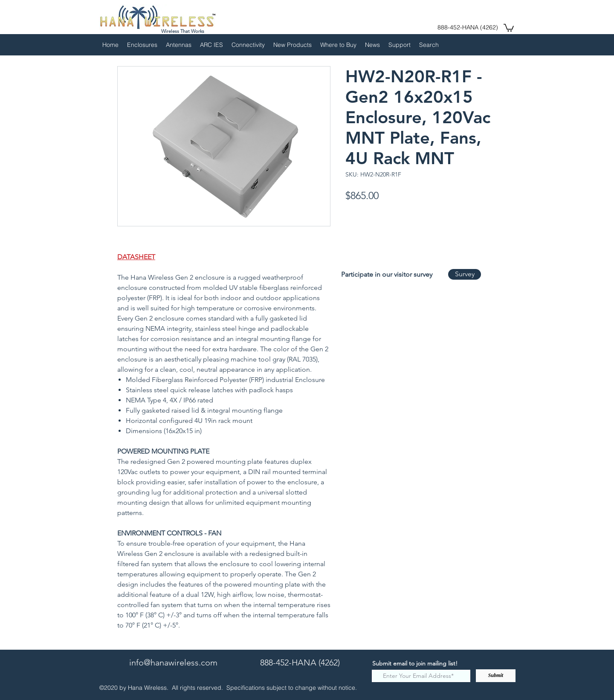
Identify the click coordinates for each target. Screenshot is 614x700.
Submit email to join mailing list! (415, 663)
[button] (509, 27)
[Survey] (465, 274)
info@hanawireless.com (173, 662)
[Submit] (496, 676)
